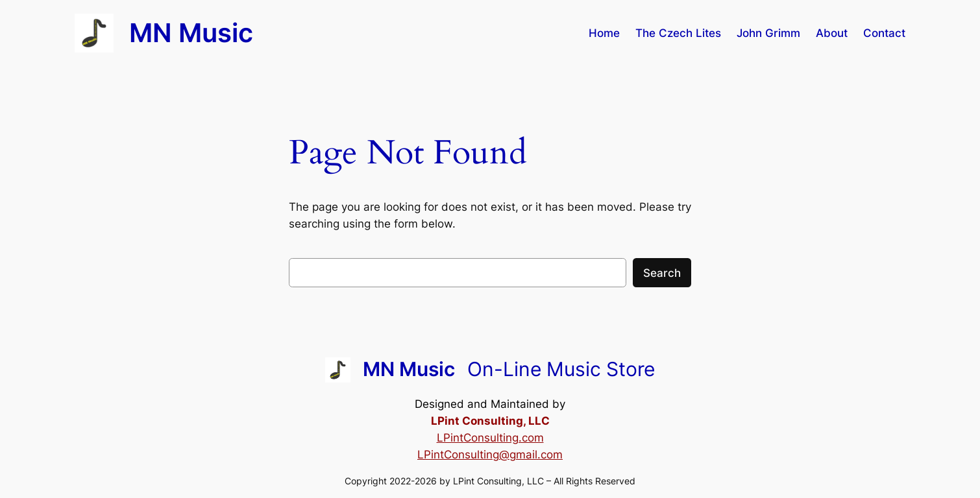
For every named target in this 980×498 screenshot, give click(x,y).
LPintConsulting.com (490, 438)
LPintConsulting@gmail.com (490, 455)
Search (662, 273)
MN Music (191, 33)
